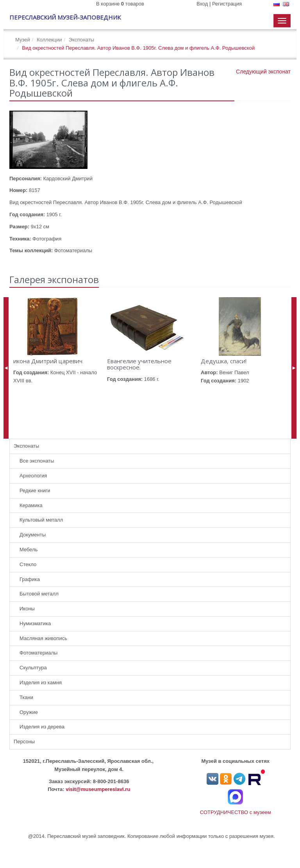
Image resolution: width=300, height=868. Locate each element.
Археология (33, 476)
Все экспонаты (37, 461)
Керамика (31, 505)
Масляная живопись (43, 638)
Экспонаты (81, 40)
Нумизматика (35, 623)
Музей (23, 40)
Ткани (26, 697)
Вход (202, 4)
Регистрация (227, 4)
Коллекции (49, 40)
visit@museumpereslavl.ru (98, 789)
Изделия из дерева (42, 727)
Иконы (27, 609)
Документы (33, 535)
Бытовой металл (39, 594)
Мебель (29, 550)
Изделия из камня (41, 682)
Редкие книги (35, 490)
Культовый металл (41, 520)
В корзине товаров (120, 4)
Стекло (28, 564)
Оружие (29, 712)
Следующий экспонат (263, 72)
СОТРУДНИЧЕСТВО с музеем (236, 812)
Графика (30, 579)
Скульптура (33, 668)
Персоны (24, 742)
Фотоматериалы (38, 653)
